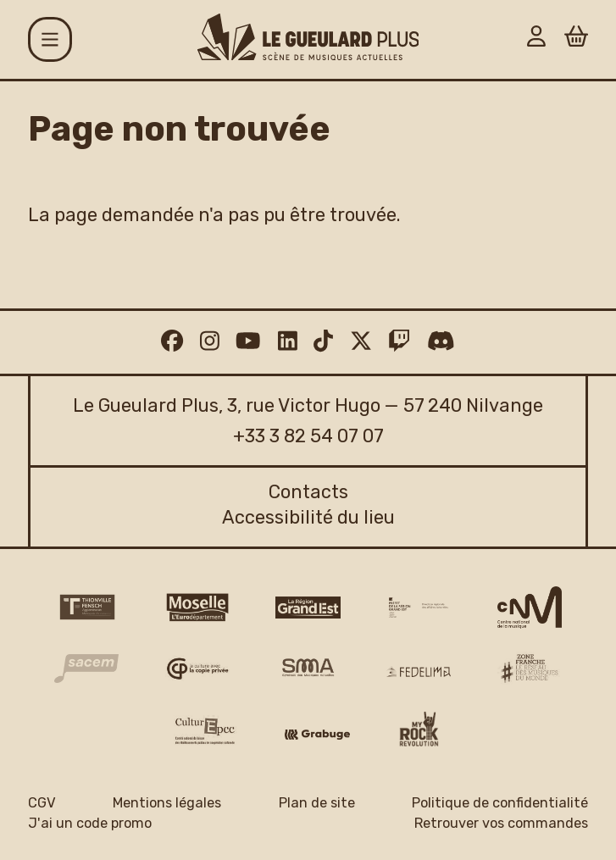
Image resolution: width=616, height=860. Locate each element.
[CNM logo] (530, 608)
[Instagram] (210, 342)
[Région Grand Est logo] (308, 608)
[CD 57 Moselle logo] (197, 607)
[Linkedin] (288, 342)
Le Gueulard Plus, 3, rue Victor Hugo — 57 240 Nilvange (308, 405)
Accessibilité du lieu (308, 517)
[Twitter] (361, 342)
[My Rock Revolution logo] (419, 732)
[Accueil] (308, 37)
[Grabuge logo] (317, 735)
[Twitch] (399, 342)
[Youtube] (248, 342)
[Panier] (576, 39)
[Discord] (441, 342)
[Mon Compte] (536, 39)
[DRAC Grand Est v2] (419, 607)
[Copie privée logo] (197, 669)
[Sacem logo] (86, 668)
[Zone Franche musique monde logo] (530, 669)
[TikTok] (323, 342)
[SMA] (308, 668)
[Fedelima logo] (419, 671)
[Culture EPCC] (206, 731)
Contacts (308, 492)
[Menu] (50, 39)
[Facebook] (172, 342)
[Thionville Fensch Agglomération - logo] (86, 607)
